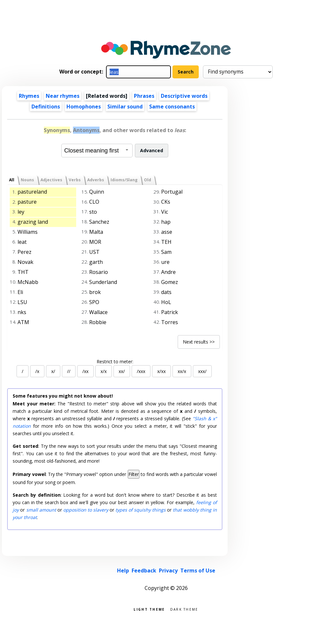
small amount (41, 510)
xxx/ (202, 371)
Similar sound (125, 107)
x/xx (161, 371)
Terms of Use (198, 571)
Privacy (168, 571)
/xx (85, 371)
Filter (134, 474)
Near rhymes (63, 96)
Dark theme (184, 609)
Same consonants (172, 107)
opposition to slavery (86, 510)
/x (37, 371)
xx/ (122, 371)
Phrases (144, 96)
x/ (53, 371)
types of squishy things (141, 510)
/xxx (141, 371)
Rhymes (29, 96)
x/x (104, 371)
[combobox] (97, 151)
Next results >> (199, 342)
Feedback (144, 571)
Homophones (84, 107)
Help (123, 571)
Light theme (149, 609)
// (69, 371)
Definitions (46, 107)
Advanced (152, 150)
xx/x (182, 371)
